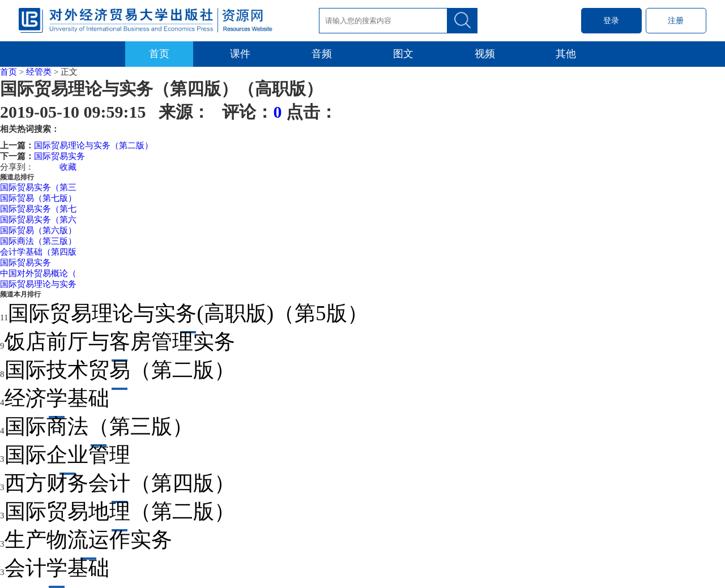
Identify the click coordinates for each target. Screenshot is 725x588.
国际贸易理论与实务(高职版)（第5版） (188, 313)
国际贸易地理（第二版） (120, 511)
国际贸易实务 (59, 156)
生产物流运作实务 (88, 540)
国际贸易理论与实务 (38, 284)
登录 (611, 21)
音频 (322, 54)
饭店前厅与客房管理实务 (120, 342)
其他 (566, 54)
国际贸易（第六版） (38, 230)
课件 (240, 54)
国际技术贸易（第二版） (120, 370)
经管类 (39, 72)
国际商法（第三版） (38, 241)
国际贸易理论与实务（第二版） (93, 145)
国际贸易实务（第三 (38, 187)
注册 (676, 21)
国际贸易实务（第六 (38, 220)
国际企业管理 (67, 455)
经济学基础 (57, 398)
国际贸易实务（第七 (38, 209)
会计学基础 (57, 568)
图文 (403, 54)
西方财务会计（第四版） (120, 483)
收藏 (68, 167)
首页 (159, 54)
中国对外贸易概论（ (38, 273)
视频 (485, 54)
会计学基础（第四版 (38, 252)
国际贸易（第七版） (38, 198)
